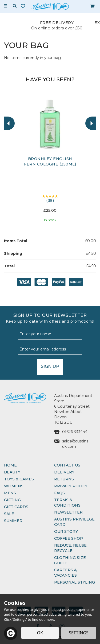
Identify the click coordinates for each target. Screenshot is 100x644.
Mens (10, 493)
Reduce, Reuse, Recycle (71, 548)
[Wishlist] (24, 6)
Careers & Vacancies (65, 573)
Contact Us (67, 465)
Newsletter (68, 512)
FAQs (59, 493)
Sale (9, 514)
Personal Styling (75, 582)
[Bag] (93, 6)
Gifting (12, 500)
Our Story (66, 531)
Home (10, 465)
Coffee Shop (69, 538)
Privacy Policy (71, 486)
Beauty (12, 472)
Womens (14, 486)
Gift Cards (16, 507)
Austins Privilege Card (74, 522)
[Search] (15, 6)
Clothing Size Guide (70, 560)
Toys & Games (19, 479)
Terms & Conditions (67, 503)
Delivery (64, 472)
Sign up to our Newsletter (50, 318)
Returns (64, 479)
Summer (13, 521)
